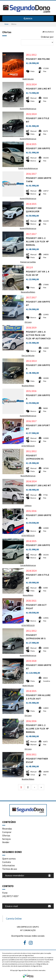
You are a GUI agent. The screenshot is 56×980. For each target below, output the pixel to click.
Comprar (7, 832)
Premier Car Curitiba (28, 262)
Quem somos (9, 859)
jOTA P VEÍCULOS (28, 446)
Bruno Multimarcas (28, 476)
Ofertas (6, 835)
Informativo (9, 865)
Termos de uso (10, 869)
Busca (28, 18)
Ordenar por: (47, 37)
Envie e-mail (28, 906)
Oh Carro (28, 322)
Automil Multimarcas (28, 109)
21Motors (28, 505)
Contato (7, 862)
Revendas (7, 829)
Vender (6, 842)
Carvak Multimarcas (28, 565)
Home (6, 24)
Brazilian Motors (28, 386)
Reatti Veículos (28, 79)
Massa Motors (28, 595)
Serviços (6, 839)
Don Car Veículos (28, 355)
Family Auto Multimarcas (28, 168)
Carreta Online (14, 919)
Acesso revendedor (28, 875)
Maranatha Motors (28, 292)
